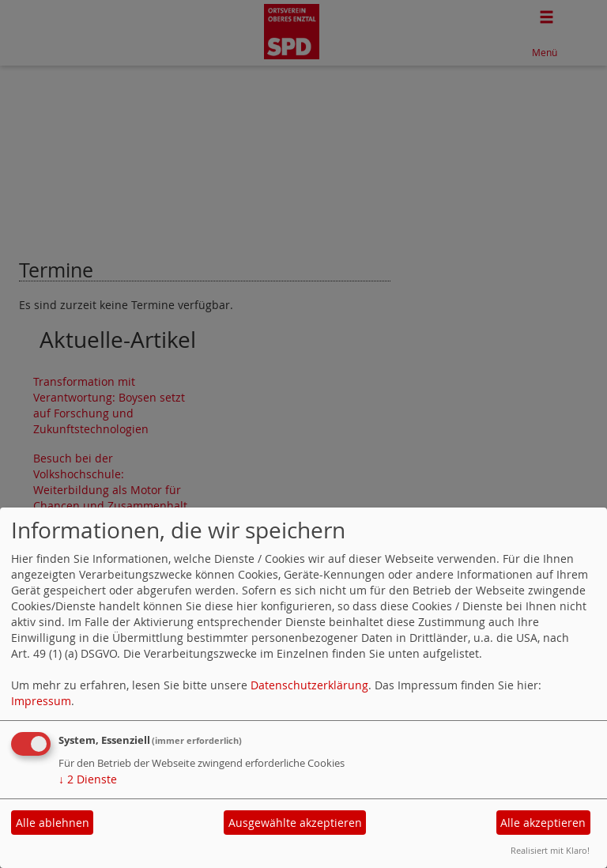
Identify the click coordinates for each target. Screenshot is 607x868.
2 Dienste (88, 779)
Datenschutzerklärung (309, 685)
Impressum (41, 701)
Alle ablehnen (53, 823)
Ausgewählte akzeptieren (295, 823)
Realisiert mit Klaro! (550, 850)
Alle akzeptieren (543, 823)
